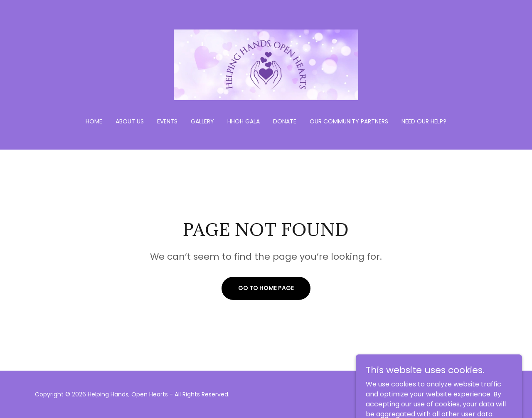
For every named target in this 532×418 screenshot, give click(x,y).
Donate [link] (285, 121)
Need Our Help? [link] (424, 121)
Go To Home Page (266, 288)
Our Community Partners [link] (349, 121)
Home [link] (94, 121)
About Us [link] (130, 121)
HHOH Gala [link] (244, 121)
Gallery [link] (202, 121)
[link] (266, 64)
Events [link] (167, 121)
